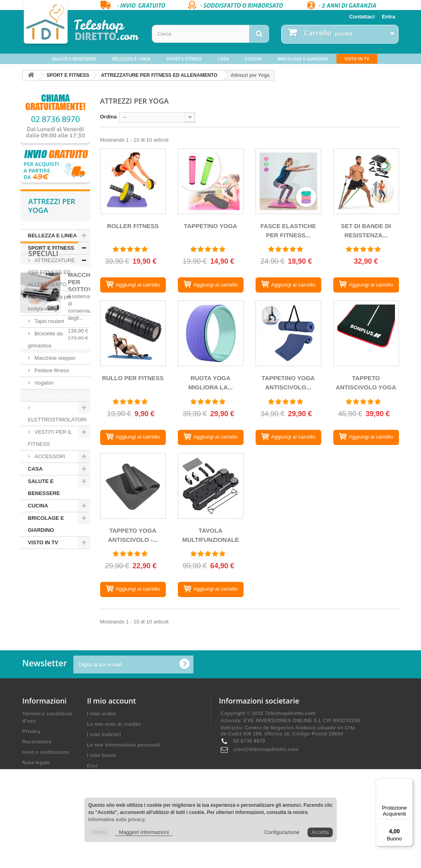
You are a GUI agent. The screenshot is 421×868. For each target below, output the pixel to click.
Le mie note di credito (114, 776)
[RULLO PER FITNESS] (133, 333)
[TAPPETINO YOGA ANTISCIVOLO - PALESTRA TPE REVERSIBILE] (288, 333)
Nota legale (36, 814)
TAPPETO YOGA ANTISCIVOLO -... (133, 535)
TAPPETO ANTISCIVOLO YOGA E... (366, 384)
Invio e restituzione (46, 804)
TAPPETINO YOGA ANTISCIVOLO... (288, 383)
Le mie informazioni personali (124, 797)
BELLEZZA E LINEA (132, 59)
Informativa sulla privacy (116, 820)
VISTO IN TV (357, 59)
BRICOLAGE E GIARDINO (303, 59)
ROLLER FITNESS (133, 226)
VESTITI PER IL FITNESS (50, 438)
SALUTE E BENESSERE (74, 59)
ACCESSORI (49, 456)
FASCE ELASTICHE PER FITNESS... (288, 231)
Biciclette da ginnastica (45, 340)
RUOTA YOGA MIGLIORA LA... (210, 383)
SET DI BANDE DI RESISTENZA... (366, 231)
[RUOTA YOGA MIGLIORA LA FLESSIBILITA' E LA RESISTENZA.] (211, 333)
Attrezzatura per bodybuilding (50, 303)
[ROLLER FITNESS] (133, 181)
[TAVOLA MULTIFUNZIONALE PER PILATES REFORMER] (211, 486)
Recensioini (37, 793)
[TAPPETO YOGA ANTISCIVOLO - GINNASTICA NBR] (133, 486)
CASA (224, 59)
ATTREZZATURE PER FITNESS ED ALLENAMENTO (159, 75)
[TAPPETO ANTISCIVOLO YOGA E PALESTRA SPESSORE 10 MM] (366, 333)
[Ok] (184, 716)
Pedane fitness (51, 370)
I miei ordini (102, 765)
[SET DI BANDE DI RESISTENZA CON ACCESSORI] (366, 181)
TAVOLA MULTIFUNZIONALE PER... (210, 536)
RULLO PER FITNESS (133, 378)
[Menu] (408, 783)
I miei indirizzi (104, 786)
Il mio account (111, 752)
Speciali (43, 573)
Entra (388, 17)
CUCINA (253, 59)
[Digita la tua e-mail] (133, 716)
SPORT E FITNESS (184, 59)
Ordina (109, 117)
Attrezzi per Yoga (54, 395)
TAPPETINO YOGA (210, 226)
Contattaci (362, 17)
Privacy (32, 783)
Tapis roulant (49, 321)
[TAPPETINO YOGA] (211, 181)
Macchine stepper (54, 358)
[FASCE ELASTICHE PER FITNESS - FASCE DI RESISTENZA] (288, 181)
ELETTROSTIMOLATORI (57, 420)
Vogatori (43, 383)
